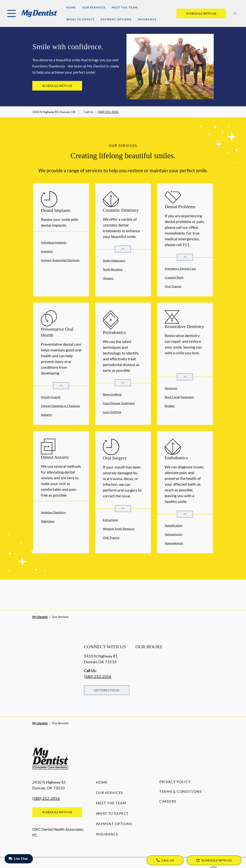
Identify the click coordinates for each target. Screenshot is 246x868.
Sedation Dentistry (53, 512)
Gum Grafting (112, 412)
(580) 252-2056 (108, 112)
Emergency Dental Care (180, 268)
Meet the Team (125, 7)
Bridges (170, 406)
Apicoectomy (173, 534)
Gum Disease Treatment (119, 403)
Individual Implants (54, 242)
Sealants (47, 415)
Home (71, 7)
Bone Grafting (112, 394)
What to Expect (80, 19)
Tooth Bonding (113, 269)
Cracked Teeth (174, 277)
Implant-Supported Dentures (60, 260)
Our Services (94, 7)
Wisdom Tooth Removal (119, 529)
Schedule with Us (201, 13)
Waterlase (48, 521)
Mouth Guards (51, 397)
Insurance (147, 19)
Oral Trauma (173, 286)
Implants (47, 251)
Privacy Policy (175, 782)
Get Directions (107, 690)
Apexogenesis (174, 543)
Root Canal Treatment (179, 397)
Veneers (108, 278)
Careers (168, 801)
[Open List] (123, 249)
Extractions (110, 520)
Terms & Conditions (181, 791)
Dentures (171, 388)
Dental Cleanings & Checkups (60, 406)
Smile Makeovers (114, 260)
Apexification (174, 525)
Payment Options (116, 19)
